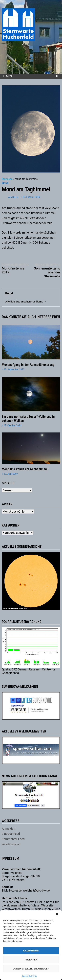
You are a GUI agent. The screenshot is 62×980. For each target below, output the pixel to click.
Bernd (15, 197)
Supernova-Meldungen (20, 687)
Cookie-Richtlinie (29, 976)
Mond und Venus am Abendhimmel (25, 469)
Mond (5, 183)
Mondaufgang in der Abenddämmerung (28, 365)
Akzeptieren (31, 951)
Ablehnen (31, 960)
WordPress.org (12, 844)
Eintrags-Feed (11, 834)
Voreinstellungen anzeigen (31, 969)
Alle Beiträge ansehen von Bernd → (26, 302)
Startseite (7, 179)
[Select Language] (17, 490)
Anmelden (9, 829)
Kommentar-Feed (13, 839)
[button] (57, 914)
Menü (9, 76)
